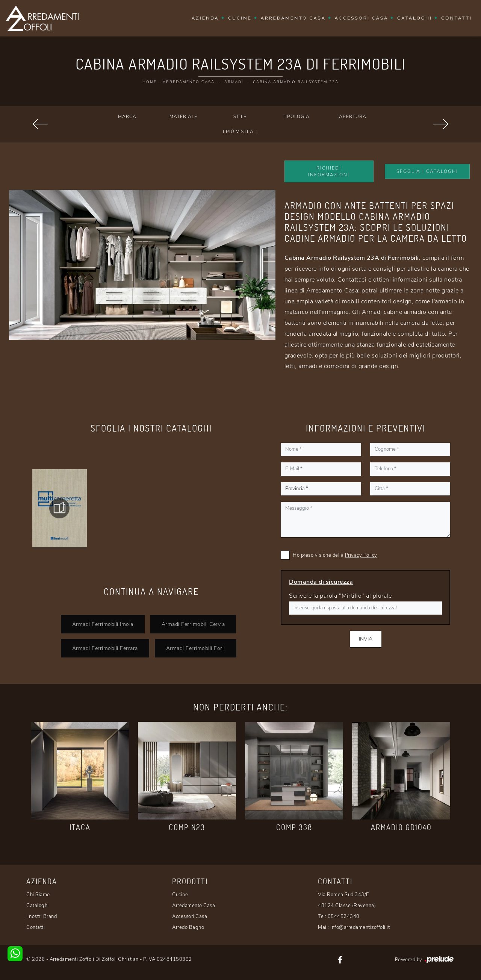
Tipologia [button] (296, 117)
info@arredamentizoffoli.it (360, 927)
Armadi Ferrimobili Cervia (193, 624)
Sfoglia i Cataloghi (427, 171)
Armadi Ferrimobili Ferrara (105, 648)
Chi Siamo (38, 895)
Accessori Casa (362, 18)
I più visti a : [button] (240, 132)
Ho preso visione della (335, 555)
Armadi (234, 82)
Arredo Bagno (188, 927)
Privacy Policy (361, 555)
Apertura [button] (353, 117)
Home (150, 82)
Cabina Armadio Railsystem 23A (296, 82)
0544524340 (344, 916)
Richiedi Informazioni (329, 171)
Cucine (240, 18)
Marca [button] (127, 117)
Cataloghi (415, 18)
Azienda (205, 18)
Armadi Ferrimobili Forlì (196, 648)
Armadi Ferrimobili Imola (103, 624)
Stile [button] (240, 117)
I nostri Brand (42, 916)
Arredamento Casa (293, 18)
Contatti (457, 18)
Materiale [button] (183, 117)
